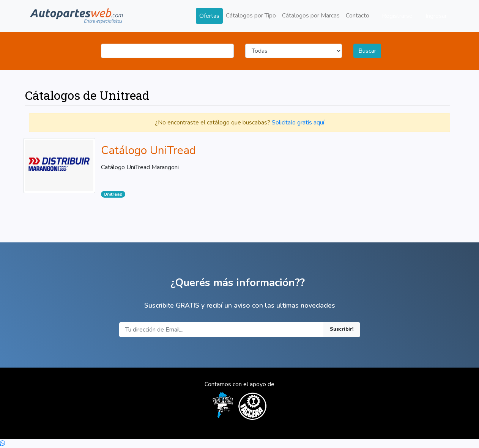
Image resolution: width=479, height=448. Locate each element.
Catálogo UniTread (148, 150)
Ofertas (209, 16)
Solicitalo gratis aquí (298, 123)
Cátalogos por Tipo (251, 16)
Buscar (367, 51)
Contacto (358, 16)
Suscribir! (342, 329)
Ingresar (436, 16)
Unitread (113, 194)
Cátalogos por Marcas (311, 16)
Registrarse (397, 16)
